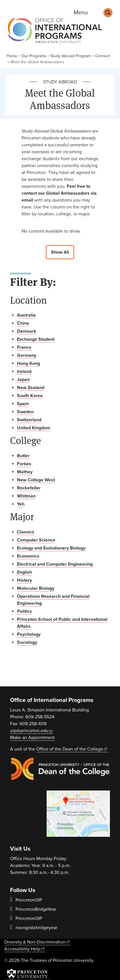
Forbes (24, 464)
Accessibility (25, 949)
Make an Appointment (32, 738)
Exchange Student (36, 339)
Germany (27, 355)
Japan (23, 380)
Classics (26, 532)
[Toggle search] (108, 13)
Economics (28, 556)
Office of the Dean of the (72, 749)
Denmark (27, 331)
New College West (36, 480)
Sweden (25, 412)
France (24, 347)
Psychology (29, 634)
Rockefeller (29, 488)
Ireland (24, 372)
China (23, 323)
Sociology (27, 642)
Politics (24, 611)
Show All (60, 252)
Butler (23, 456)
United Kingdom (34, 428)
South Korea (30, 396)
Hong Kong (28, 363)
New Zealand (31, 388)
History (24, 580)
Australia (26, 315)
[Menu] (84, 13)
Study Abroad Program (71, 56)
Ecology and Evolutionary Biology (51, 548)
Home (12, 56)
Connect (102, 56)
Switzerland (29, 420)
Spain (23, 404)
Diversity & (37, 942)
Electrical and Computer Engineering (55, 564)
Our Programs (34, 56)
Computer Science (36, 540)
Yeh (21, 504)
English (24, 572)
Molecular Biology (36, 588)
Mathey (25, 472)
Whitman (26, 496)
